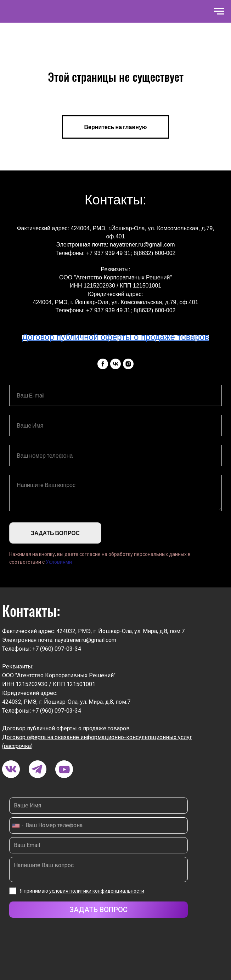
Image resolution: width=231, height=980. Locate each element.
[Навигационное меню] (219, 11)
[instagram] (128, 364)
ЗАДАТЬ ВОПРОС (55, 533)
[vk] (115, 364)
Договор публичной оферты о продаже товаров (66, 728)
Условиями (59, 562)
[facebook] (103, 364)
